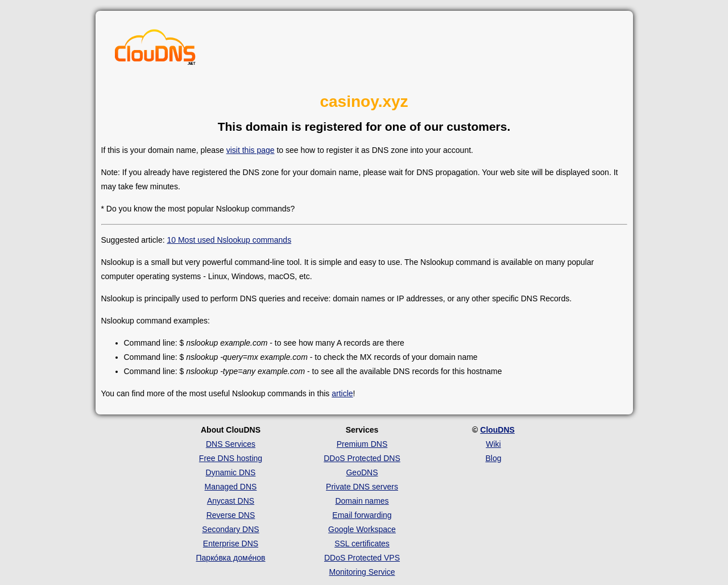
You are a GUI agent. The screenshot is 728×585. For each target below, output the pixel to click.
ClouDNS (497, 430)
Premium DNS (362, 444)
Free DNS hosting (231, 458)
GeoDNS (362, 472)
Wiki (493, 444)
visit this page (251, 150)
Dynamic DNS (231, 472)
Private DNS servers (362, 487)
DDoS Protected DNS (362, 458)
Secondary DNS (230, 529)
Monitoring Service (362, 572)
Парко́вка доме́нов (231, 558)
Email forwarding (362, 515)
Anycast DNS (231, 501)
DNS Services (231, 444)
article (342, 393)
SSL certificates (362, 543)
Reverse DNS (231, 515)
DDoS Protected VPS (362, 558)
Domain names (362, 501)
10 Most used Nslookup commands (229, 240)
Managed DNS (231, 487)
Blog (493, 458)
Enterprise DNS (231, 543)
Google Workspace (362, 529)
